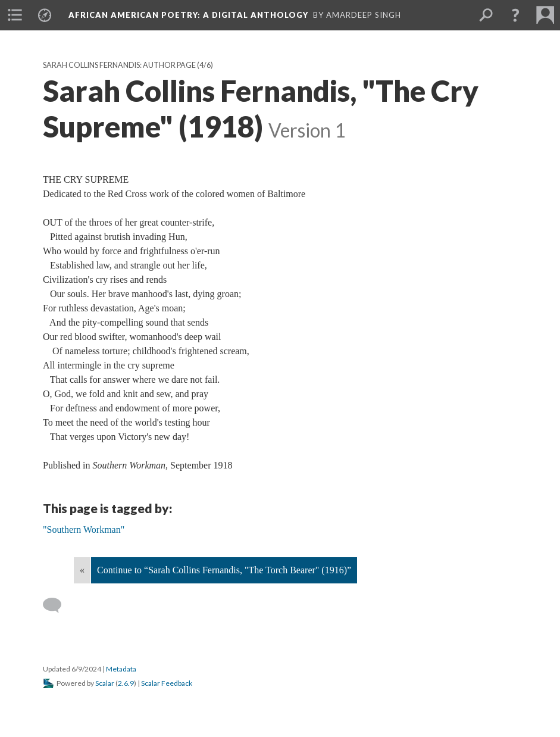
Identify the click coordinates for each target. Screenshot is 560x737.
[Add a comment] (57, 605)
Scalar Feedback (167, 683)
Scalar (105, 683)
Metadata (121, 669)
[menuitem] (15, 15)
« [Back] (82, 570)
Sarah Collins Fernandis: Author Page (119, 65)
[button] (515, 15)
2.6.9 (126, 683)
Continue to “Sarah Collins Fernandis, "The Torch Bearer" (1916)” (224, 570)
